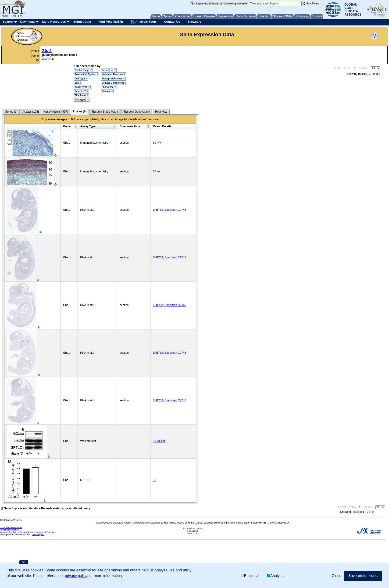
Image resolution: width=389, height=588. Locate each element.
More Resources (54, 22)
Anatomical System (87, 74)
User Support (38, 535)
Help (13, 16)
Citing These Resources (11, 527)
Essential (250, 576)
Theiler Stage (83, 70)
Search (8, 22)
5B (155, 480)
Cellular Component (114, 83)
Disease (107, 91)
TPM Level (82, 95)
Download (27, 22)
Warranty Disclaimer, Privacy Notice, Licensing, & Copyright (28, 532)
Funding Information (9, 530)
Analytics (276, 576)
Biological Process (113, 79)
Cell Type (81, 79)
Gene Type (109, 70)
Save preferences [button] (363, 576)
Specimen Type (130, 126)
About (5, 16)
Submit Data (82, 22)
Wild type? (82, 100)
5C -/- (156, 171)
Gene (67, 126)
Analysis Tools (143, 22)
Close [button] (337, 576)
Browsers (194, 22)
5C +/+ (157, 143)
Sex (78, 83)
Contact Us (172, 22)
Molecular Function (114, 74)
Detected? (81, 91)
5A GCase (159, 441)
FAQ (21, 16)
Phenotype (109, 87)
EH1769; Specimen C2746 (169, 210)
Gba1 (47, 51)
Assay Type (82, 87)
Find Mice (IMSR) (111, 22)
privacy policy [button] (76, 576)
